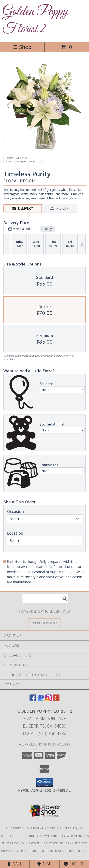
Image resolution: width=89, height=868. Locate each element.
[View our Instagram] (48, 700)
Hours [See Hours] (74, 864)
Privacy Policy (14, 851)
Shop (22, 47)
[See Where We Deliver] (44, 623)
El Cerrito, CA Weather (21, 843)
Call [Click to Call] (15, 864)
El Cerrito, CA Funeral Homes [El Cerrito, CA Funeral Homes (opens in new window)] (31, 828)
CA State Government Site (66, 843)
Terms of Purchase (46, 851)
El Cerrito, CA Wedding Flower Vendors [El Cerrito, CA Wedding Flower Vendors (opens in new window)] (55, 836)
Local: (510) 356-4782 (44, 733)
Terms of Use (77, 851)
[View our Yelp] (56, 700)
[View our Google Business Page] (41, 700)
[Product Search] (45, 599)
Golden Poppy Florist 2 (35, 20)
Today (47, 229)
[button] (45, 782)
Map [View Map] (44, 864)
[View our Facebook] (33, 700)
